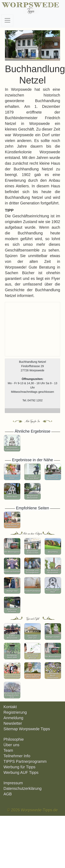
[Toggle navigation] (7, 20)
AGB (8, 794)
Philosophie (14, 739)
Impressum (13, 783)
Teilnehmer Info (17, 756)
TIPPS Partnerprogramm (25, 761)
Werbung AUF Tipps (21, 772)
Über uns (11, 745)
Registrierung (15, 712)
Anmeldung (13, 718)
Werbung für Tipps (19, 767)
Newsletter (13, 723)
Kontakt (10, 707)
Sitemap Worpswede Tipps (27, 729)
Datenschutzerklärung (23, 788)
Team (8, 750)
